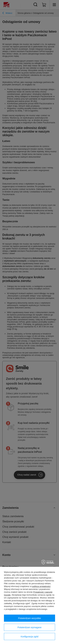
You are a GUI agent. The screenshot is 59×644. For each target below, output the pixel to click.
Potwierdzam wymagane (29, 627)
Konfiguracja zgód (29, 637)
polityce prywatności (41, 586)
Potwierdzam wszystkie (29, 618)
